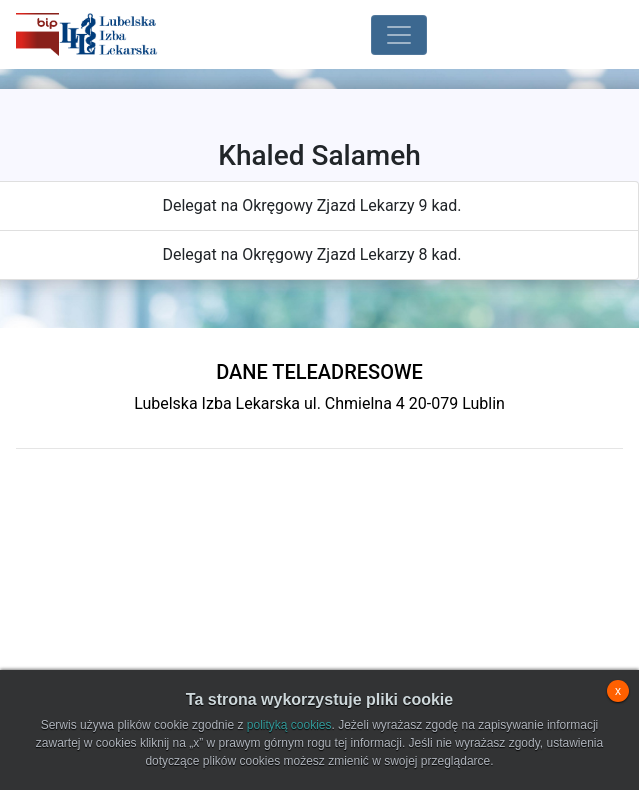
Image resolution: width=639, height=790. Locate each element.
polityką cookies (289, 725)
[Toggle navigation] (399, 35)
